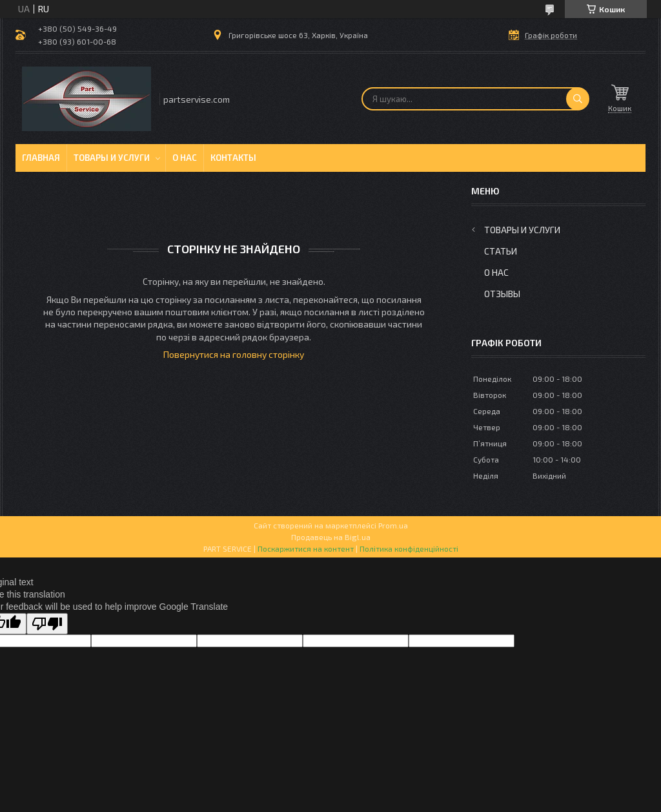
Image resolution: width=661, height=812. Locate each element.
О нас (185, 158)
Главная (41, 158)
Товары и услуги (112, 158)
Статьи (501, 251)
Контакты (233, 158)
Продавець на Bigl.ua (331, 537)
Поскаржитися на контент (306, 548)
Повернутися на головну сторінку (234, 354)
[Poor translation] (47, 624)
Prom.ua (393, 525)
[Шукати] (578, 99)
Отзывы (502, 294)
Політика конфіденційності (409, 548)
